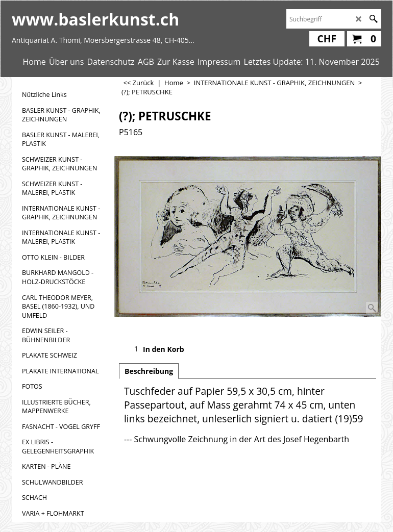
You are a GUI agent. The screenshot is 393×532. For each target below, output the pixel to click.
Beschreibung (149, 371)
